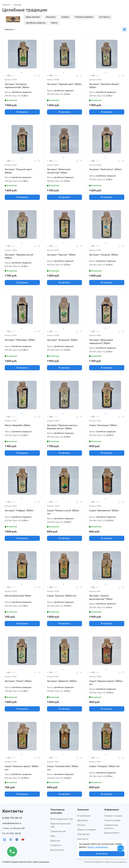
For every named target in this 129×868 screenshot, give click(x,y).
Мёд (53, 836)
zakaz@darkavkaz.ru (12, 823)
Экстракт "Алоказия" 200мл (62, 340)
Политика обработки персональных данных (105, 862)
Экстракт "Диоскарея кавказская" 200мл (101, 341)
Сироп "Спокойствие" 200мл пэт (63, 768)
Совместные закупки (111, 827)
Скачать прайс (112, 820)
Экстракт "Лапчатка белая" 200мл (104, 86)
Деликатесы (57, 850)
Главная (6, 5)
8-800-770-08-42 (12, 818)
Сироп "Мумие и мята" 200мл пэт (63, 512)
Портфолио (84, 834)
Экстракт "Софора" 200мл (19, 510)
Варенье (55, 841)
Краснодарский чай (62, 819)
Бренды (18, 5)
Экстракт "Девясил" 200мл (62, 681)
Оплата (81, 825)
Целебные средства (36, 23)
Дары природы (33, 17)
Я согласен (102, 854)
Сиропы (65, 17)
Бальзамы (51, 17)
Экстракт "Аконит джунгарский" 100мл (101, 597)
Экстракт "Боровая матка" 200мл (19, 256)
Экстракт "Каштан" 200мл (61, 255)
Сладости (56, 845)
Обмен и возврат (87, 830)
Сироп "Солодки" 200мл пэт (104, 766)
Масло (54, 23)
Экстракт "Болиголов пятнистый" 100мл (59, 171)
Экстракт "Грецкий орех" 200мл (19, 171)
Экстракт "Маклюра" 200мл (20, 340)
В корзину (22, 112)
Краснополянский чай (60, 825)
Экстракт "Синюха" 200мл (104, 255)
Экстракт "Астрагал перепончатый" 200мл (17, 86)
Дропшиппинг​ (112, 833)
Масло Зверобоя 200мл (18, 425)
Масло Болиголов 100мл (18, 596)
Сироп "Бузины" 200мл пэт (62, 596)
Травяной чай (58, 831)
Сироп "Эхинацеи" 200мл (103, 425)
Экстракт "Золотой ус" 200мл (105, 169)
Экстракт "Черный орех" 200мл (64, 84)
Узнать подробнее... (98, 847)
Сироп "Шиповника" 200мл (104, 510)
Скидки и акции (113, 816)
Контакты (83, 839)
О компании (84, 816)
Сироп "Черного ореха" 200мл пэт (106, 683)
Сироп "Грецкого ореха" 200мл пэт (22, 768)
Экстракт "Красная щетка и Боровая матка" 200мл (62, 427)
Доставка (83, 820)
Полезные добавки (84, 17)
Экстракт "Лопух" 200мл (18, 681)
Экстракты (104, 17)
